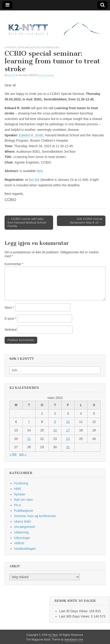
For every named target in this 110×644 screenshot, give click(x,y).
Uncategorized (24, 527)
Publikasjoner (24, 511)
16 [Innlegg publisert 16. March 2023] (55, 430)
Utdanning (21, 532)
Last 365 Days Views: (75, 616)
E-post (10, 319)
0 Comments (46, 75)
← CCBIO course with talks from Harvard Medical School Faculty (27, 222)
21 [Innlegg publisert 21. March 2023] (29, 439)
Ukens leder (23, 521)
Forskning (21, 483)
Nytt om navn (23, 500)
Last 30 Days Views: (74, 611)
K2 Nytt (53, 635)
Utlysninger (22, 538)
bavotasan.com (74, 640)
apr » (23, 454)
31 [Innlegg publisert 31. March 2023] (68, 447)
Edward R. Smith (31, 135)
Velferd (19, 543)
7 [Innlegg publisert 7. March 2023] (29, 422)
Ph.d (17, 505)
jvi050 (12, 75)
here (40, 171)
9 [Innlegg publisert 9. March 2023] (55, 422)
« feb (13, 454)
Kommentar (14, 264)
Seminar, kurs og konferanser (38, 47)
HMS (18, 489)
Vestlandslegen (25, 549)
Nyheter (11, 47)
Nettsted (11, 330)
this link (34, 180)
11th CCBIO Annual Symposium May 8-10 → (86, 221)
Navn (9, 307)
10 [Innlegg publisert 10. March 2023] (68, 422)
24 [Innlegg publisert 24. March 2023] (68, 439)
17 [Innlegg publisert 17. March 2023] (68, 430)
